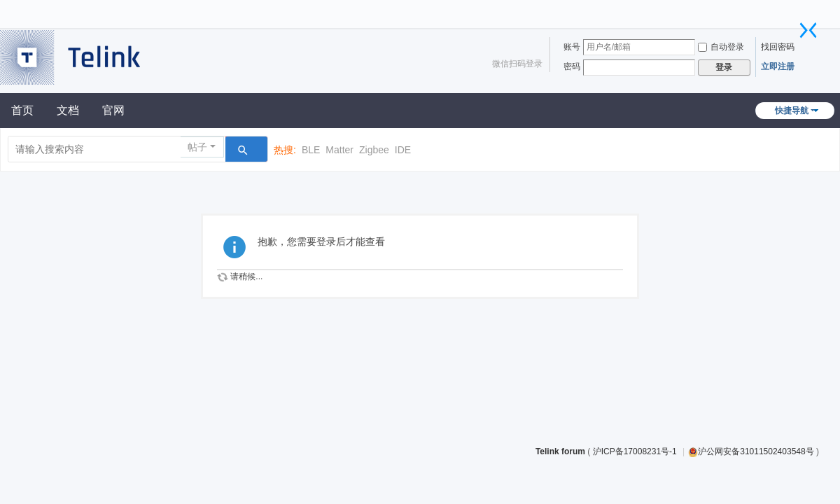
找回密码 (778, 47)
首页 (22, 110)
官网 (113, 110)
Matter (339, 150)
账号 (572, 47)
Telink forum (560, 451)
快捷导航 (792, 111)
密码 (572, 66)
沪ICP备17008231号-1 (636, 451)
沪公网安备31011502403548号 (751, 451)
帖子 (197, 147)
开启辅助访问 (801, 10)
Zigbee (374, 150)
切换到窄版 (808, 30)
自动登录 (721, 47)
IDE (403, 150)
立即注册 (778, 66)
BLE (311, 150)
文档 (68, 110)
